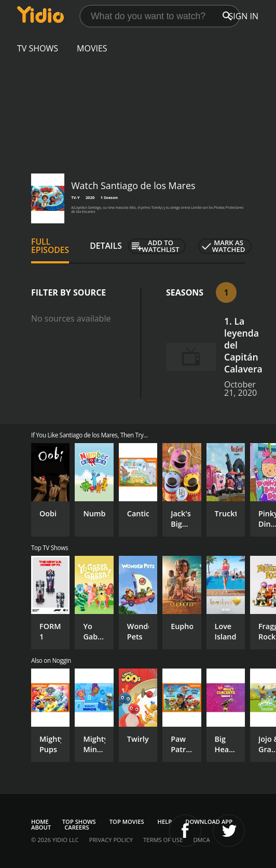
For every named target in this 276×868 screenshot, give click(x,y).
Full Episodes (50, 246)
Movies (92, 48)
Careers (77, 827)
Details (106, 246)
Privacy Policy (111, 840)
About (41, 827)
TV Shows (38, 48)
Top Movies (127, 822)
